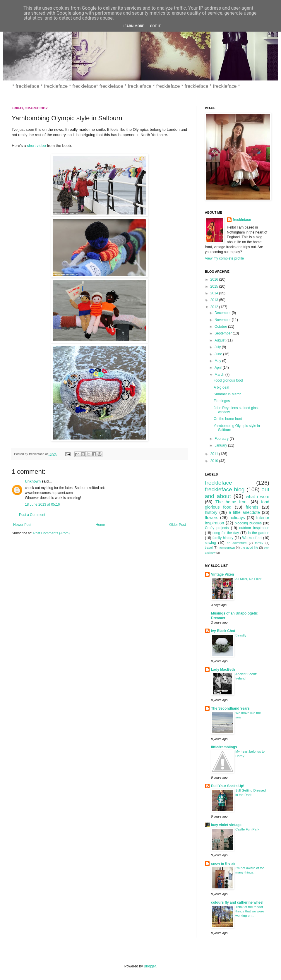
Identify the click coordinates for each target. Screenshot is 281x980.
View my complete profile (224, 258)
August (221, 340)
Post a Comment (32, 515)
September (224, 333)
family (259, 543)
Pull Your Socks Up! (228, 786)
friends (252, 507)
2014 (215, 293)
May (218, 361)
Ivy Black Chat (223, 631)
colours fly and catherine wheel (237, 902)
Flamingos (222, 401)
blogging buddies (248, 523)
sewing (210, 543)
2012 (215, 307)
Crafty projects (217, 528)
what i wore (258, 497)
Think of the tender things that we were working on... (250, 911)
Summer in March (228, 394)
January (221, 445)
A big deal (221, 387)
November (223, 320)
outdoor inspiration (254, 528)
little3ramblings (224, 747)
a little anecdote (244, 512)
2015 (215, 286)
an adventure (237, 543)
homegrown (227, 548)
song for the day (226, 533)
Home (100, 525)
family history (223, 538)
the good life (249, 548)
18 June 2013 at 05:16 (42, 504)
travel (209, 548)
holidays (237, 518)
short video (36, 146)
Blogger (150, 966)
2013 (215, 300)
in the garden (259, 533)
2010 (215, 461)
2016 (215, 279)
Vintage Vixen (222, 574)
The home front (232, 502)
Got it (155, 26)
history (211, 512)
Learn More (133, 26)
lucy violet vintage (226, 825)
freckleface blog (225, 489)
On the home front (228, 419)
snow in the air (223, 864)
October (221, 327)
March (220, 375)
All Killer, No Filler (248, 579)
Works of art (252, 538)
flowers (212, 518)
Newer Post (22, 525)
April (219, 368)
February (222, 439)
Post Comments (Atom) (51, 533)
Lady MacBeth (223, 670)
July (218, 347)
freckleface (242, 220)
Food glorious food (228, 380)
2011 (215, 454)
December (223, 313)
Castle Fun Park (247, 829)
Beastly (241, 635)
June (219, 354)
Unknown (33, 481)
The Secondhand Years (230, 708)
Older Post (178, 525)
